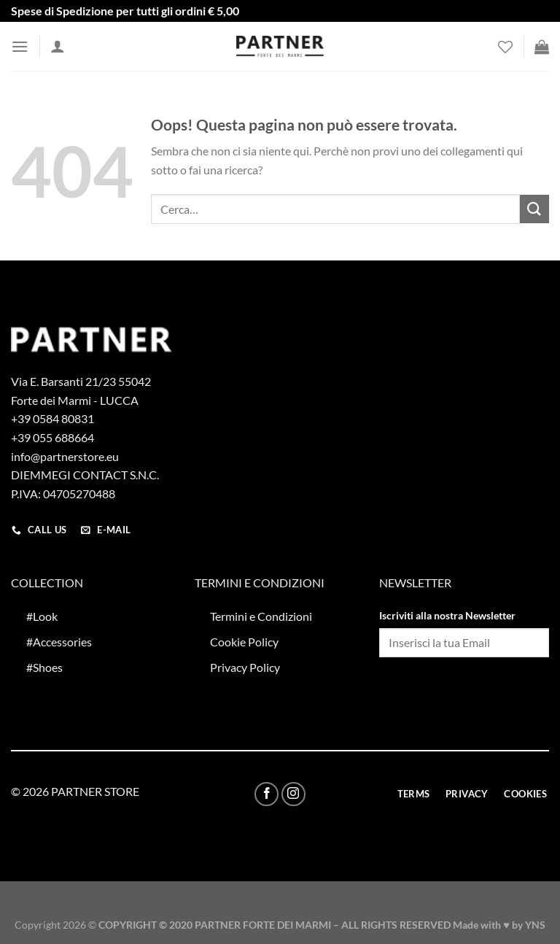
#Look (42, 616)
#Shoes (44, 667)
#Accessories (59, 642)
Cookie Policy (244, 642)
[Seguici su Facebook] (267, 794)
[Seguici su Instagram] (293, 794)
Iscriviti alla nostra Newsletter (447, 615)
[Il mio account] (58, 46)
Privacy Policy (245, 667)
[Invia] (534, 209)
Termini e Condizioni (261, 616)
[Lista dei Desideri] (505, 47)
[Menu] (20, 46)
